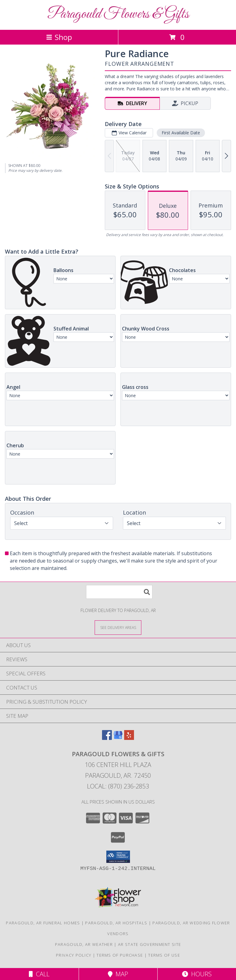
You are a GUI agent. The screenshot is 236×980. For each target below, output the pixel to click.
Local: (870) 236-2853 (118, 786)
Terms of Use (164, 955)
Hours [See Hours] (197, 974)
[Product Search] (119, 592)
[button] (118, 857)
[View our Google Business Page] (118, 738)
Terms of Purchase (120, 955)
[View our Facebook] (107, 738)
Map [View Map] (118, 974)
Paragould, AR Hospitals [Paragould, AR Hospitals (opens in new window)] (116, 923)
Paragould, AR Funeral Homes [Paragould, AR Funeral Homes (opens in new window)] (43, 923)
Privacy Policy (74, 955)
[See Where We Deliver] (118, 627)
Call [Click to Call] (39, 974)
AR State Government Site (149, 944)
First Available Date (181, 133)
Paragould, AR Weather (84, 944)
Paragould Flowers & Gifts (118, 14)
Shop (59, 37)
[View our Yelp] (129, 738)
